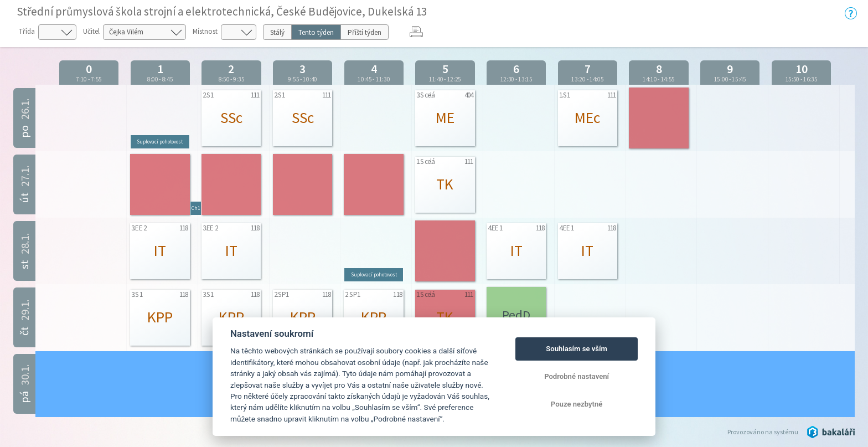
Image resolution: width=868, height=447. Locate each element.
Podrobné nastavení (577, 376)
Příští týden (365, 32)
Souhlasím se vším (577, 349)
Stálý (277, 32)
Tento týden (316, 32)
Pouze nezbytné (577, 404)
